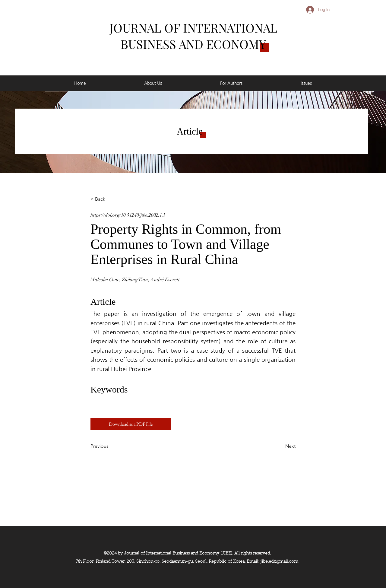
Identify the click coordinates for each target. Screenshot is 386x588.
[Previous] (110, 446)
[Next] (280, 446)
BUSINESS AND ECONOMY (193, 44)
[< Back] (110, 199)
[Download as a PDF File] (131, 424)
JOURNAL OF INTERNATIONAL (193, 28)
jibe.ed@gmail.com (279, 562)
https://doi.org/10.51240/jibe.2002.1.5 (128, 215)
